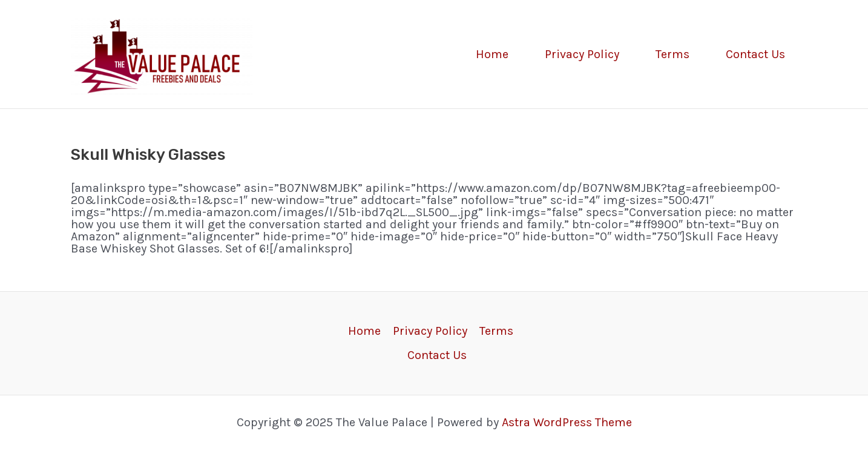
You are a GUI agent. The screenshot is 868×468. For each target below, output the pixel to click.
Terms (672, 54)
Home (492, 54)
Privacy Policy (582, 54)
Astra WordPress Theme (567, 422)
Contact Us (755, 54)
